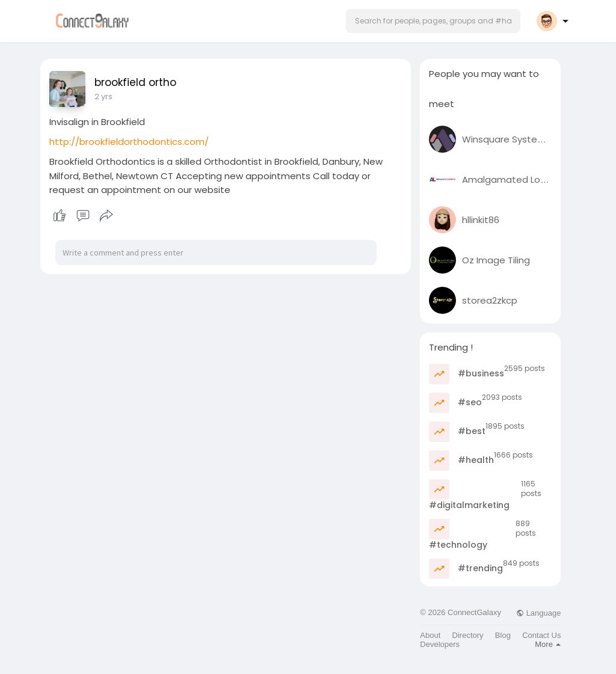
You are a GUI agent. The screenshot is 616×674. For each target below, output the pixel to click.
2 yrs (103, 97)
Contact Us (541, 635)
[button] (433, 21)
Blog (503, 635)
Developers (440, 644)
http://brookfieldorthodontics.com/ (129, 142)
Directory (468, 635)
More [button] (548, 644)
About (430, 635)
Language (538, 613)
